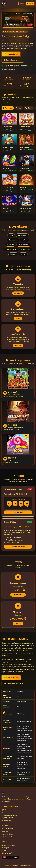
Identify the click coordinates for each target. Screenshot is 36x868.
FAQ (3, 812)
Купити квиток (18, 595)
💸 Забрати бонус (11, 54)
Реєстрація (30, 4)
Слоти (29, 108)
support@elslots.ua (8, 845)
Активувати (18, 293)
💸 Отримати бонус (11, 678)
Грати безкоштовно (13, 60)
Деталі (18, 318)
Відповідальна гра (7, 820)
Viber (4, 850)
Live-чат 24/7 (7, 853)
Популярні (8, 108)
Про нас (4, 810)
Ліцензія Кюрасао (7, 818)
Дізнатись (18, 345)
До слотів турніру (18, 547)
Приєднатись (18, 512)
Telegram (5, 848)
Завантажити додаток (14, 683)
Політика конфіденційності (10, 815)
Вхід (22, 4)
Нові (19, 108)
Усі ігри (5, 103)
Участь (18, 623)
